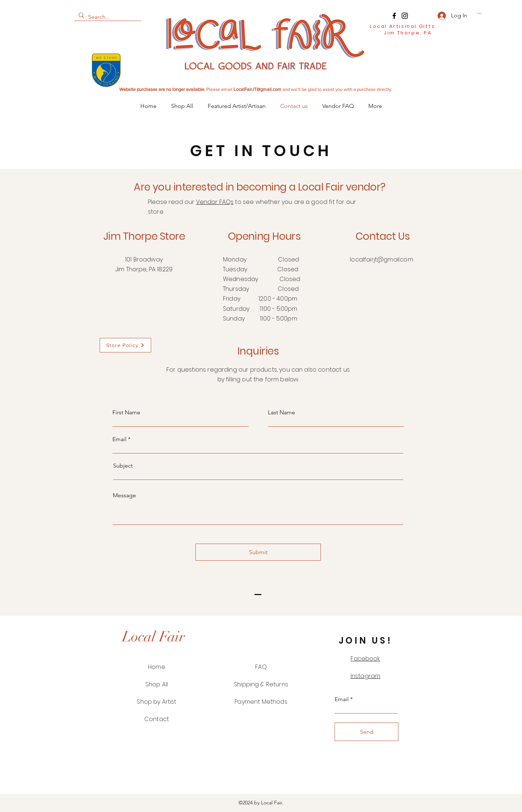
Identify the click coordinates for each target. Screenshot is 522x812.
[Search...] (107, 17)
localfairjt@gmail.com (381, 259)
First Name (126, 413)
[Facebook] (394, 16)
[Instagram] (405, 16)
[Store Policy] (125, 345)
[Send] (366, 732)
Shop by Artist (156, 702)
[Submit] (258, 552)
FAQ (261, 667)
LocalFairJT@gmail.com (257, 89)
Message (124, 495)
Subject (123, 466)
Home (157, 667)
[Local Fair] (153, 637)
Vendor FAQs (215, 202)
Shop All (157, 684)
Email (119, 439)
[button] (482, 13)
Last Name (281, 413)
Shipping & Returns (261, 684)
